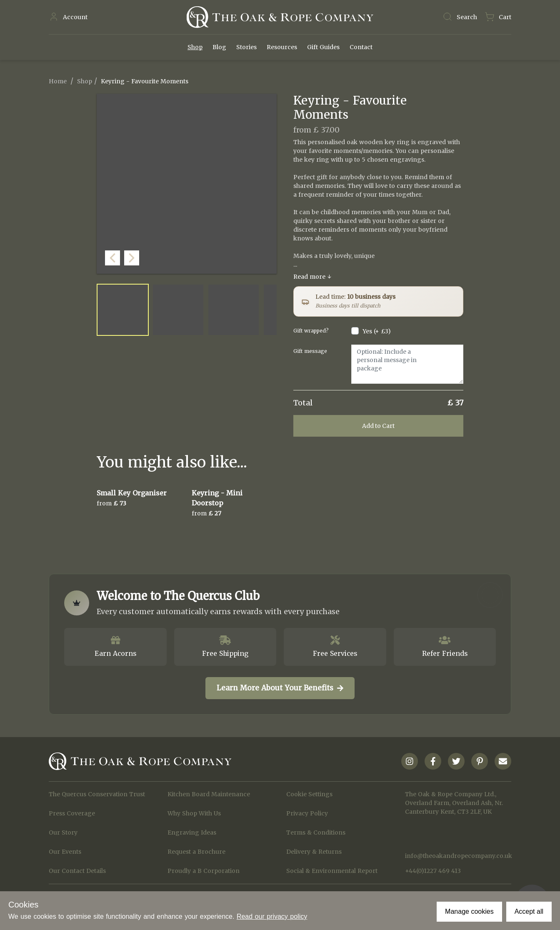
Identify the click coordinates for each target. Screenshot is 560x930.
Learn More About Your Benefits (280, 688)
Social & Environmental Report (332, 871)
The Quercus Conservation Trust (97, 794)
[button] (268, 265)
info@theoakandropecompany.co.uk (458, 856)
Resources (282, 47)
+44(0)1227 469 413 (433, 871)
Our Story (63, 832)
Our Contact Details (77, 871)
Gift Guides (323, 47)
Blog (219, 47)
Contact (361, 47)
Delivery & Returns (314, 852)
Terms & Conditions (316, 832)
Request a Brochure (196, 852)
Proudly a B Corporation (204, 871)
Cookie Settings (309, 794)
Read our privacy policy (272, 916)
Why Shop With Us (194, 813)
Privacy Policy (307, 813)
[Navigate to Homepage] (280, 17)
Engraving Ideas (192, 832)
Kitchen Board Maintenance (209, 794)
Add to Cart (378, 426)
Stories (246, 47)
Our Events (65, 852)
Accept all (529, 911)
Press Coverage (72, 813)
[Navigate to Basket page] (498, 17)
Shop (195, 47)
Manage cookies (469, 911)
